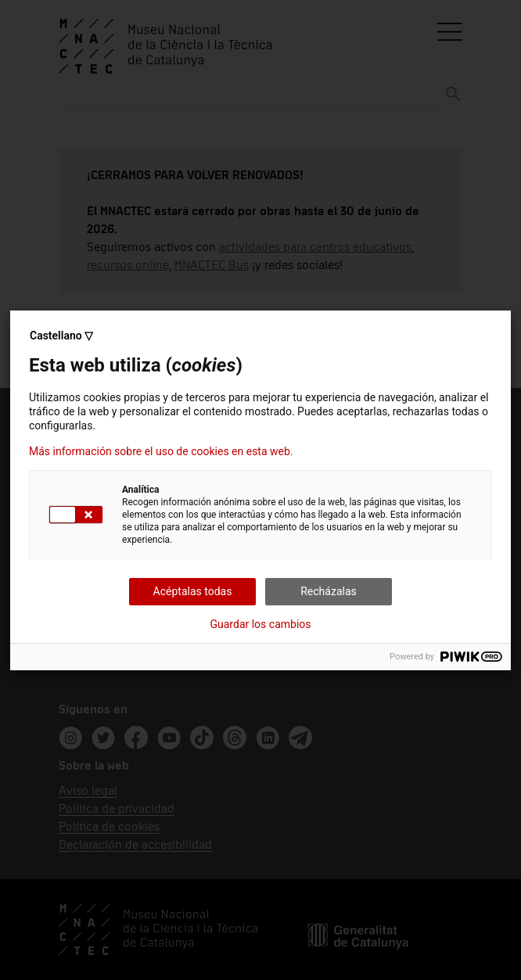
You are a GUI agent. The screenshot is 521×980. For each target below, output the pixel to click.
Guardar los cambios (261, 624)
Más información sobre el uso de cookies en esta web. (161, 451)
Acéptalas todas (193, 591)
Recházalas (329, 591)
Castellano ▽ (61, 336)
